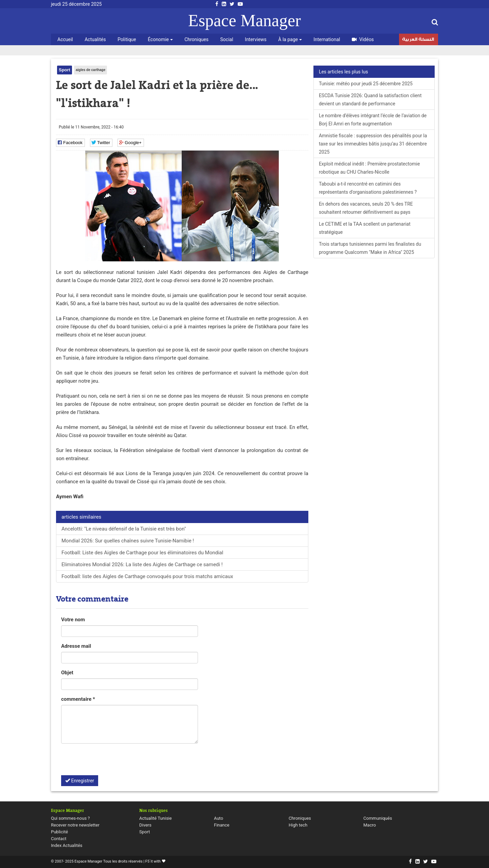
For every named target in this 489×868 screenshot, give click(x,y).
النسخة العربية (418, 40)
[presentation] (113, 762)
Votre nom (73, 620)
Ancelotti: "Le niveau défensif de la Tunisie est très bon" (124, 529)
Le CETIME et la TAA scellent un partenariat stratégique (365, 228)
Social (227, 39)
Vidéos (363, 39)
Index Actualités (67, 845)
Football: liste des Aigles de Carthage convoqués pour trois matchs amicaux (147, 576)
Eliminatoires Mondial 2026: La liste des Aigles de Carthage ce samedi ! (143, 565)
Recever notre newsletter (75, 825)
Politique (127, 39)
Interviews (256, 39)
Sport (65, 70)
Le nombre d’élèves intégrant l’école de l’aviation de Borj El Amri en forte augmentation (373, 120)
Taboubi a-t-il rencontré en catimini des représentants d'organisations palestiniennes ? (368, 188)
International (327, 39)
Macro (370, 825)
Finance (222, 825)
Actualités (95, 39)
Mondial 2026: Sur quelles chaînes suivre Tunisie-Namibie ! (128, 541)
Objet (67, 673)
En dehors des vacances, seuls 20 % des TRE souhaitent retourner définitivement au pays (366, 208)
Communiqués (378, 818)
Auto (219, 818)
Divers (145, 825)
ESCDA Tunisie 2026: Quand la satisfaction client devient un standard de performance (370, 100)
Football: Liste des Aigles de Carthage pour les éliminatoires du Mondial (142, 553)
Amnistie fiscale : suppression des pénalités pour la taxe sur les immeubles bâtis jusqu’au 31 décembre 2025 (373, 144)
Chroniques (196, 39)
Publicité (59, 832)
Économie (160, 39)
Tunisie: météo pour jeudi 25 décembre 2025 (366, 84)
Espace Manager (244, 20)
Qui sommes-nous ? (70, 818)
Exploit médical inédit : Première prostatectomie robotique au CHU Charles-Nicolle (369, 168)
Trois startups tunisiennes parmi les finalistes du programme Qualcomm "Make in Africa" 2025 (370, 248)
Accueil (65, 39)
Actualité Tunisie (156, 818)
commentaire (78, 699)
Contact (59, 839)
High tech (298, 825)
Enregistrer (80, 781)
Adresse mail (76, 646)
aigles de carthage (90, 70)
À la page (290, 39)
